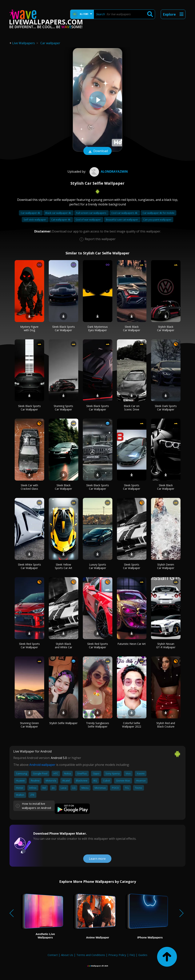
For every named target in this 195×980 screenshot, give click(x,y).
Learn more (97, 859)
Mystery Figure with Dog (29, 328)
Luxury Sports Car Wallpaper (97, 566)
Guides (143, 955)
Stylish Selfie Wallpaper (63, 723)
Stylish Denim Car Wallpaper (166, 566)
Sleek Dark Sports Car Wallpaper (166, 408)
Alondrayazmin (108, 171)
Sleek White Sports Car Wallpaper (29, 566)
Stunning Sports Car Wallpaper (63, 408)
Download (97, 151)
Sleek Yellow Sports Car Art (64, 566)
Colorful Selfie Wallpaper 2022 (132, 725)
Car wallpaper (50, 43)
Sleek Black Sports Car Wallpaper (64, 328)
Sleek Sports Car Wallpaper (132, 487)
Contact (53, 955)
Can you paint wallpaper (157, 220)
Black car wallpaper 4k (58, 213)
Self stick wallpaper (35, 220)
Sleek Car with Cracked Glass (29, 487)
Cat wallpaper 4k (61, 220)
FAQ (132, 955)
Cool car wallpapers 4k (125, 213)
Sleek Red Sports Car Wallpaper (29, 645)
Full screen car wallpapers (92, 213)
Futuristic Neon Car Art (132, 644)
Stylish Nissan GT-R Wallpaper (166, 645)
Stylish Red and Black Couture (166, 725)
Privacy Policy (117, 955)
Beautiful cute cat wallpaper (122, 220)
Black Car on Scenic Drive (132, 408)
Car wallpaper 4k (31, 213)
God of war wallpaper (88, 220)
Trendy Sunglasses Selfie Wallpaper (98, 725)
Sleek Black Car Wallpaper (132, 328)
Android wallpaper (42, 765)
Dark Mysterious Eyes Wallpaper (98, 328)
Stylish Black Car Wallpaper (166, 328)
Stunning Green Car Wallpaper (29, 725)
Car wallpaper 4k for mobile (159, 213)
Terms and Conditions (91, 955)
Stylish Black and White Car (64, 645)
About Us (67, 955)
